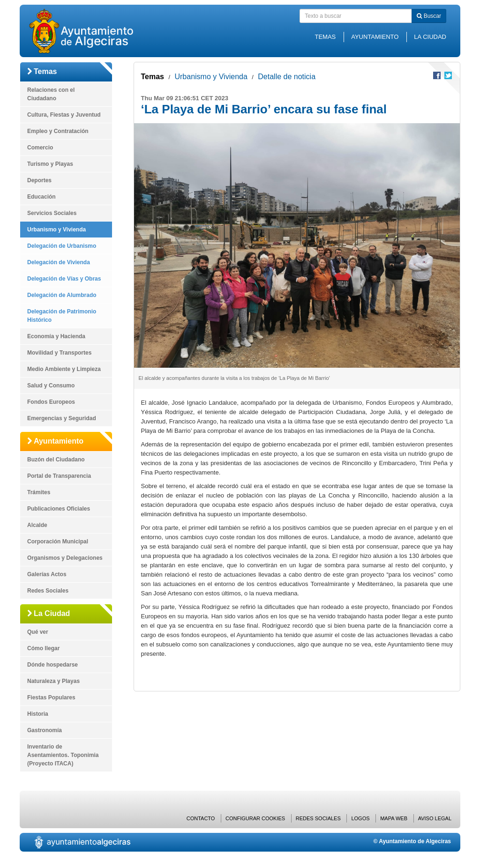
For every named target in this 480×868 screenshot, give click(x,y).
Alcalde (37, 525)
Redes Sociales (48, 591)
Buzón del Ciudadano (56, 460)
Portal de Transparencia (59, 476)
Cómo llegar (43, 648)
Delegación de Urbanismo (62, 246)
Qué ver (38, 632)
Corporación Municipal (58, 542)
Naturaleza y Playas (53, 681)
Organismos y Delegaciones (65, 558)
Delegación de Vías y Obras (64, 279)
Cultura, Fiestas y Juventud (64, 115)
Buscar (429, 16)
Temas (325, 37)
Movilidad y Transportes (59, 353)
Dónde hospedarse (52, 665)
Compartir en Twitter (448, 75)
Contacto (201, 818)
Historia (38, 714)
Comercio (40, 148)
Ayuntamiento (375, 37)
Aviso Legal (435, 818)
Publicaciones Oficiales (59, 509)
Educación (41, 197)
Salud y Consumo (51, 386)
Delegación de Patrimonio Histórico (62, 316)
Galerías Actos (47, 574)
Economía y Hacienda (56, 336)
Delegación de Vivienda (59, 262)
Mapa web (394, 818)
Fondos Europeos (51, 402)
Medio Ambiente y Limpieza (64, 369)
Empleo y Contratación (58, 131)
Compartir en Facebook (437, 75)
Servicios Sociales (52, 213)
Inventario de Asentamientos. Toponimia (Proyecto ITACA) (63, 755)
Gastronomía (45, 730)
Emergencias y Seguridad (62, 418)
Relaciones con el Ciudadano (51, 94)
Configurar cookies (255, 818)
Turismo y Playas (50, 164)
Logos (360, 818)
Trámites (39, 492)
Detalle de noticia (287, 77)
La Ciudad (430, 37)
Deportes (39, 180)
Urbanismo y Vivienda (56, 230)
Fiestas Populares (51, 697)
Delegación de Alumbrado (62, 295)
